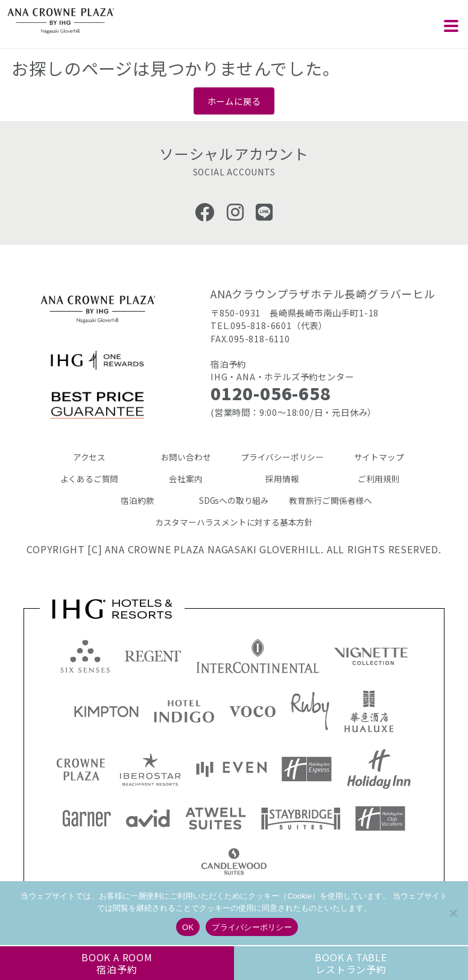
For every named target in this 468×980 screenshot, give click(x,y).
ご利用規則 (378, 479)
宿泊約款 (137, 500)
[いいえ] (453, 913)
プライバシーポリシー (282, 457)
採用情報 (282, 479)
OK (188, 927)
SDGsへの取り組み (234, 500)
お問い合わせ (186, 457)
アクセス (89, 457)
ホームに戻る (234, 101)
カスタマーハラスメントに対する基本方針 (234, 522)
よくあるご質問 (90, 479)
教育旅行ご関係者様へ (330, 500)
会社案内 (185, 479)
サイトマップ (379, 457)
